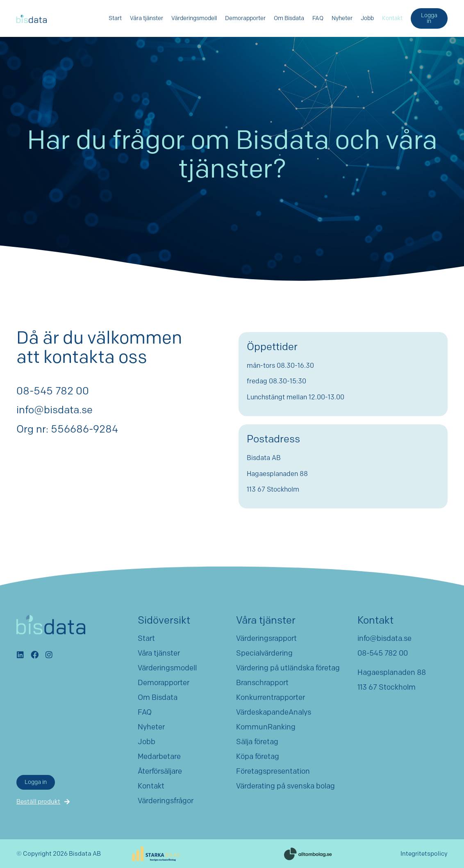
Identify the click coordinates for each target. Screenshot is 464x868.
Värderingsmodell (194, 18)
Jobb (367, 18)
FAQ (318, 18)
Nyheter (342, 18)
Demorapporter (245, 18)
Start (115, 18)
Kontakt (392, 18)
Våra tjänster (147, 18)
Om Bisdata (289, 18)
